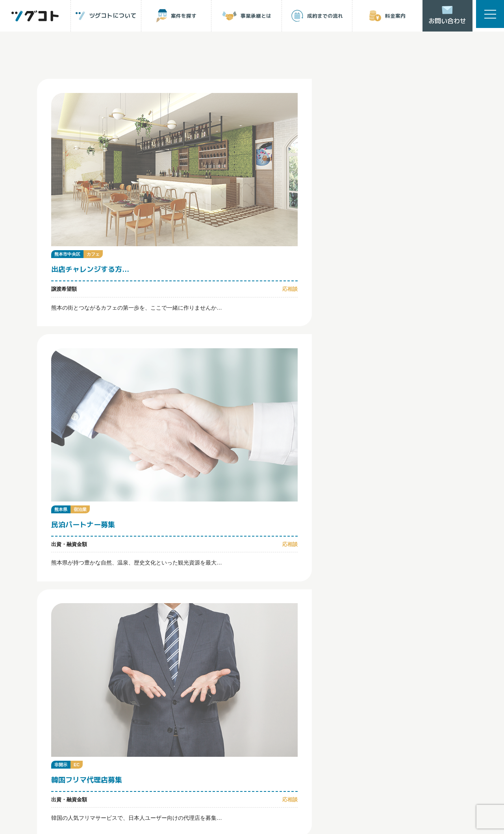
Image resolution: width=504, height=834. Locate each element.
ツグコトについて (136, 576)
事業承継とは (275, 577)
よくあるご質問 (204, 603)
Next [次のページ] (275, 447)
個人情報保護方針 (59, 746)
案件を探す (200, 576)
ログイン (67, 632)
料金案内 (128, 603)
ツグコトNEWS (267, 603)
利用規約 (101, 746)
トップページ (64, 576)
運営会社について (144, 746)
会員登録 (137, 632)
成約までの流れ (65, 603)
